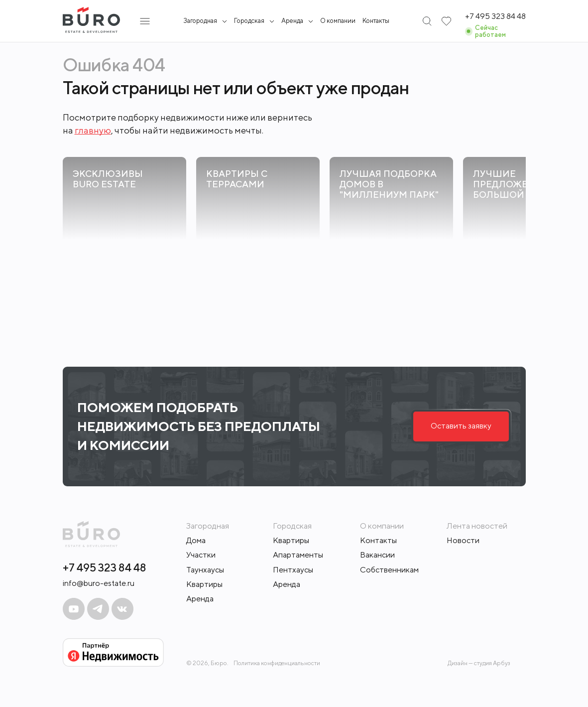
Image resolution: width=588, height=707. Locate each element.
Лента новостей (477, 526)
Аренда (200, 599)
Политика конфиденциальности (277, 663)
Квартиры (204, 584)
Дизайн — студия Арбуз (479, 663)
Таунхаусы (205, 570)
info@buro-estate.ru (99, 583)
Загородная (200, 21)
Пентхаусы (293, 570)
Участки (201, 555)
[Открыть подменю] (145, 21)
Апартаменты (298, 555)
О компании (338, 21)
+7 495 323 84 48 (105, 567)
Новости (463, 540)
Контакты (376, 21)
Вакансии (377, 555)
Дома (196, 540)
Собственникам (389, 570)
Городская (249, 21)
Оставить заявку (461, 426)
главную (93, 130)
